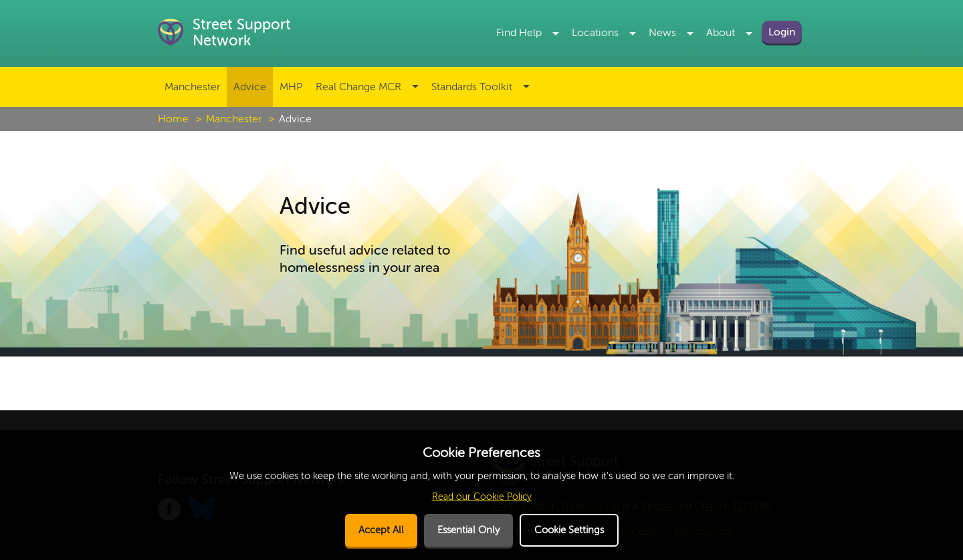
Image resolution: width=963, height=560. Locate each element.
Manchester (192, 87)
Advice (250, 87)
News (662, 33)
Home (173, 119)
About (721, 33)
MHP (291, 87)
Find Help (519, 33)
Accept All (381, 530)
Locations (595, 33)
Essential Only (468, 530)
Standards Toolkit (472, 87)
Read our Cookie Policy (482, 497)
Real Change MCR (358, 87)
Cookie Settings (569, 530)
